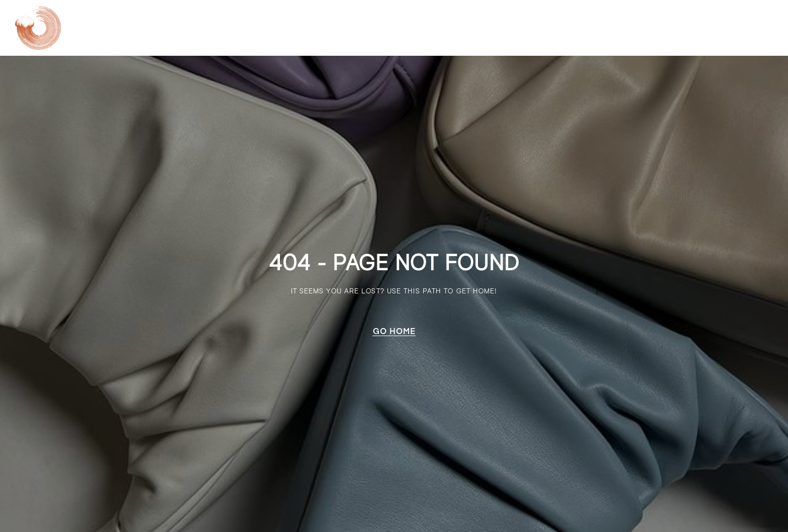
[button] (394, 331)
